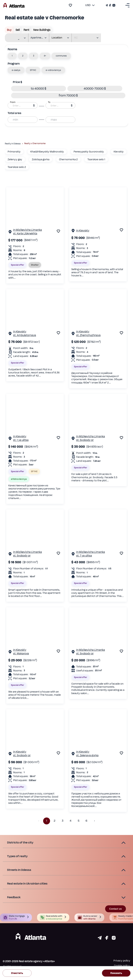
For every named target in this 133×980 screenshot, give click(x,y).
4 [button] (70, 821)
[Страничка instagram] (114, 939)
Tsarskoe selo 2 (17, 167)
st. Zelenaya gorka (87, 755)
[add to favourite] (70, 5)
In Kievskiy (83, 231)
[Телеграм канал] (107, 5)
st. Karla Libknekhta (25, 233)
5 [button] (78, 821)
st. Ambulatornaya (25, 335)
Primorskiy (14, 152)
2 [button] (55, 821)
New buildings (42, 30)
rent (26, 30)
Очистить (17, 973)
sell (18, 30)
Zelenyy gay (15, 159)
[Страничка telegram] (100, 939)
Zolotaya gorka (41, 159)
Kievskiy (119, 152)
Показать (116, 973)
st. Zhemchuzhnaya (88, 335)
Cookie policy (122, 966)
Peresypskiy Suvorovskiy (89, 152)
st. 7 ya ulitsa (84, 556)
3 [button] (63, 821)
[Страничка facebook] (107, 939)
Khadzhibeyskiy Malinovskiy (47, 152)
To (49, 102)
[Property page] (10, 233)
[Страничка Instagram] (114, 5)
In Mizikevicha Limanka (28, 230)
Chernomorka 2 (68, 159)
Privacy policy (122, 961)
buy (9, 30)
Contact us (116, 909)
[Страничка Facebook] (110, 5)
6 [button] (86, 821)
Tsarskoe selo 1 (96, 159)
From (13, 102)
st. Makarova (21, 653)
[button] (12, 56)
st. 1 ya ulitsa (21, 440)
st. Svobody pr (85, 440)
